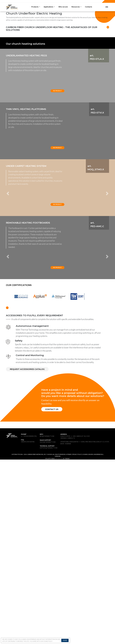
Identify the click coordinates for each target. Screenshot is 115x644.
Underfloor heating (28, 626)
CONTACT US (53, 593)
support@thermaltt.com (49, 632)
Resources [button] (76, 7)
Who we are (63, 7)
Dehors (91, 639)
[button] (14, 302)
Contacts (89, 7)
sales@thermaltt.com (48, 627)
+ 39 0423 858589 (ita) (30, 621)
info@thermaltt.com (47, 621)
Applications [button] (48, 7)
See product (57, 155)
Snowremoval (98, 639)
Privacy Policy (77, 639)
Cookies (85, 639)
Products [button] (35, 7)
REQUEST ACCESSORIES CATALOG (29, 553)
